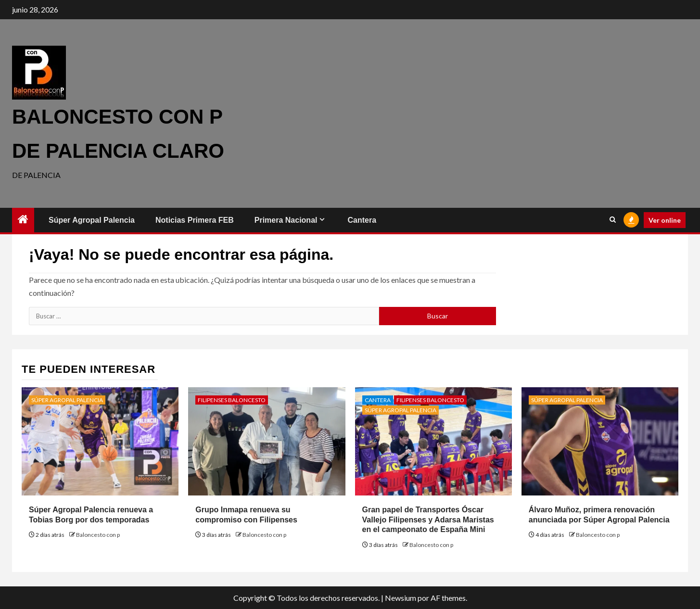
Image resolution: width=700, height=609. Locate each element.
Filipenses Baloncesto (232, 400)
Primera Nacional (286, 220)
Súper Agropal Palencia (92, 220)
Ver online (665, 220)
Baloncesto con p (98, 535)
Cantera (362, 220)
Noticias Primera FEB (195, 220)
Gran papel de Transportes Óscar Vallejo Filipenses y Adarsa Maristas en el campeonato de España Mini (428, 520)
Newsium (401, 598)
